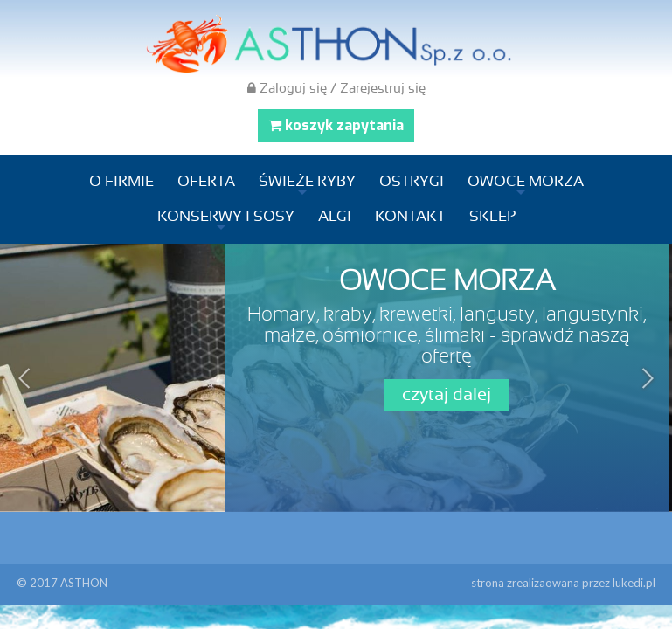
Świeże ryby (307, 181)
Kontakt (410, 216)
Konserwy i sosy (226, 216)
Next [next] (646, 378)
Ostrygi (412, 181)
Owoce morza (526, 181)
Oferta (206, 181)
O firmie (121, 181)
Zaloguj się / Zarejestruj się (336, 88)
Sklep (492, 216)
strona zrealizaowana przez (563, 583)
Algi (335, 216)
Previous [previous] (26, 378)
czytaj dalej (447, 395)
